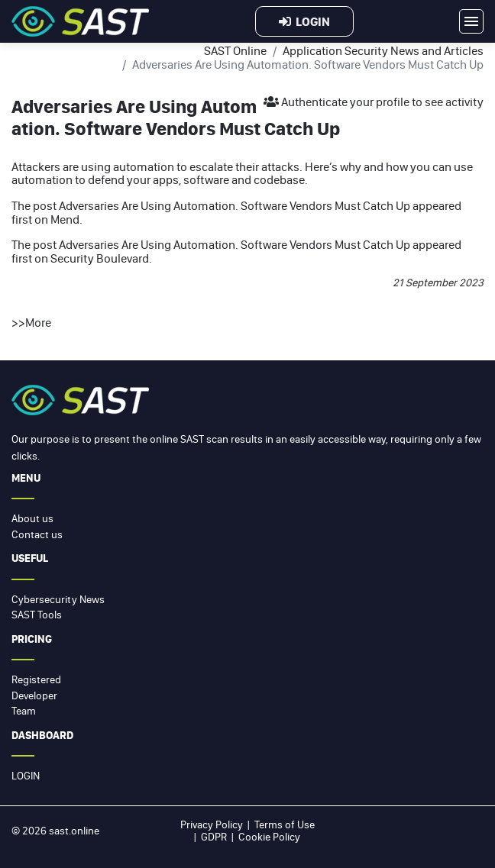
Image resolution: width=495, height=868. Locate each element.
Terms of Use (285, 824)
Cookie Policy (269, 837)
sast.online (74, 831)
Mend (65, 219)
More (38, 322)
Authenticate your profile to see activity (374, 102)
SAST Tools (37, 615)
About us (32, 518)
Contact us (37, 534)
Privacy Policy (212, 824)
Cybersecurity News (58, 599)
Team (24, 711)
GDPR (214, 837)
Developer (34, 695)
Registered (36, 679)
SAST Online (235, 50)
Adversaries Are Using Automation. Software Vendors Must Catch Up (235, 205)
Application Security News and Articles (383, 50)
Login (304, 21)
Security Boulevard (100, 258)
